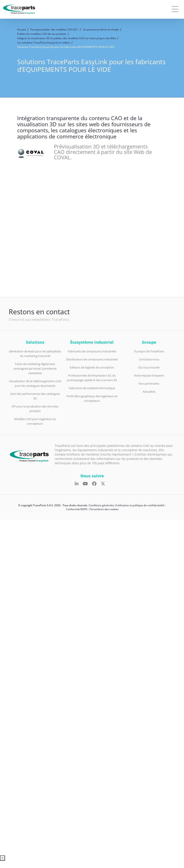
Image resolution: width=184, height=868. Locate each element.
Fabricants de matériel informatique (92, 388)
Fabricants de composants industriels (92, 351)
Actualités (149, 392)
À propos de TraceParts (149, 351)
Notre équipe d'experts (149, 375)
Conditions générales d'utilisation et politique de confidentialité (127, 505)
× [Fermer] (2, 858)
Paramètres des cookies (104, 509)
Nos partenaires (149, 384)
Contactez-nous (149, 359)
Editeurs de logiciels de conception (92, 367)
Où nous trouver (149, 367)
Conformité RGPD (77, 509)
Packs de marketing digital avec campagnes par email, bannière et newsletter (35, 368)
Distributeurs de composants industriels (92, 359)
